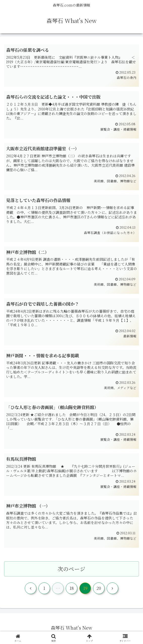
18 (72, 590)
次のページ (71, 570)
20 (99, 590)
